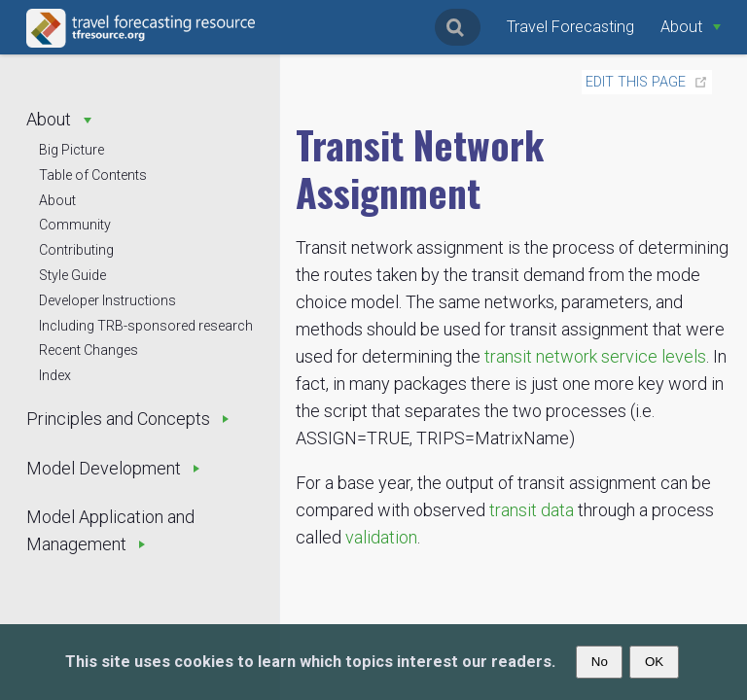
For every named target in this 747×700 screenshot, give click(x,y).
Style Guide (72, 275)
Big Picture (71, 150)
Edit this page (636, 82)
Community (75, 225)
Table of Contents (93, 175)
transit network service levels (595, 356)
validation (381, 537)
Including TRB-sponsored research (146, 326)
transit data (532, 510)
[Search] (458, 27)
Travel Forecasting (570, 27)
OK (654, 662)
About (57, 200)
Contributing (76, 250)
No (600, 662)
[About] (691, 27)
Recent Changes (89, 350)
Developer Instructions (107, 300)
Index (55, 375)
